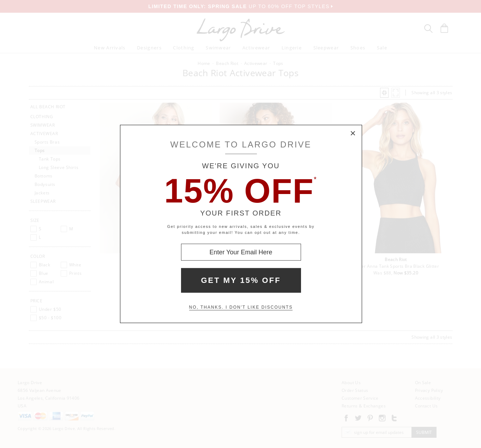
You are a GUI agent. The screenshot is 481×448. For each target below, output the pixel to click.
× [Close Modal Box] (353, 134)
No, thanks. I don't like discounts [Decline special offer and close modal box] (241, 307)
